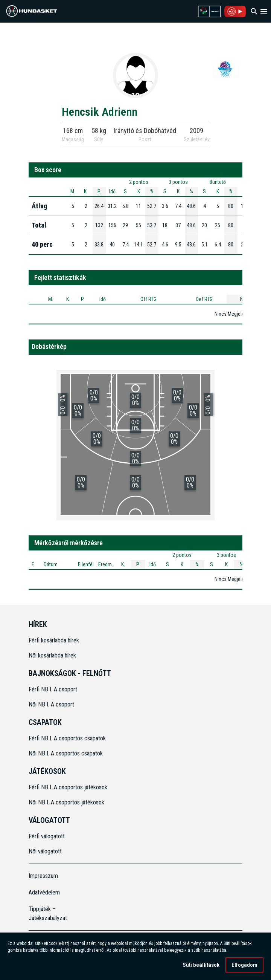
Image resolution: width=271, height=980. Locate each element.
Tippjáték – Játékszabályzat (48, 913)
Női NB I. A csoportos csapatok (66, 753)
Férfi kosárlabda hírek (54, 640)
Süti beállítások (201, 965)
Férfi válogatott (47, 836)
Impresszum (43, 876)
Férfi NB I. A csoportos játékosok (68, 787)
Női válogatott (45, 851)
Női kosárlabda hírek (52, 655)
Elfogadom (244, 965)
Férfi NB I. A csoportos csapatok (68, 738)
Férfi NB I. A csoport (53, 689)
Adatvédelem (44, 892)
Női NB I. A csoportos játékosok (66, 802)
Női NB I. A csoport (51, 704)
